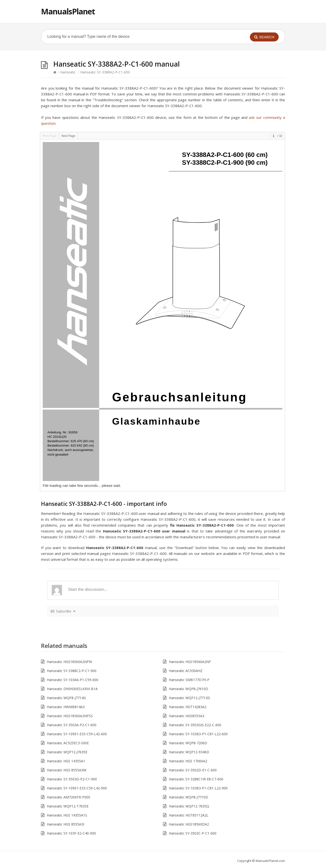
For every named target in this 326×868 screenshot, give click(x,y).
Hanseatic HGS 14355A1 (66, 761)
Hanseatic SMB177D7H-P (189, 680)
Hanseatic (68, 72)
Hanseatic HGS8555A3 (187, 716)
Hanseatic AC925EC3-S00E (68, 743)
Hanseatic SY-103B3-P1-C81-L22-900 (198, 788)
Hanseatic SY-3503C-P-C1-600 (193, 833)
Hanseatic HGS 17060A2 (188, 761)
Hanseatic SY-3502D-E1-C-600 (193, 770)
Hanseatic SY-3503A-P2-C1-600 (72, 725)
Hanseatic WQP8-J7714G (66, 698)
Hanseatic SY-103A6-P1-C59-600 (73, 680)
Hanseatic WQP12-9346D (189, 752)
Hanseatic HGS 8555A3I (66, 824)
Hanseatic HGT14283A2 (188, 707)
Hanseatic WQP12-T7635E (68, 806)
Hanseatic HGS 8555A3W (67, 770)
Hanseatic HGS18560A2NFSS (70, 716)
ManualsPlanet (68, 11)
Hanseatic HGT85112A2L (189, 815)
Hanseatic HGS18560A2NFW (69, 662)
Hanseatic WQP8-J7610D (188, 689)
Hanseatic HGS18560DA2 (189, 824)
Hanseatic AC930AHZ (186, 671)
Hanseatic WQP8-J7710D (188, 797)
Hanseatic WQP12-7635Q (189, 806)
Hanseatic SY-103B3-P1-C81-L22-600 (198, 734)
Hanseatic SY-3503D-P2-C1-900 (72, 779)
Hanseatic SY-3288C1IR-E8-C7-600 (196, 779)
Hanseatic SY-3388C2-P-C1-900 (72, 671)
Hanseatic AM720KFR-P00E (69, 797)
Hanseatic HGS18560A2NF (190, 662)
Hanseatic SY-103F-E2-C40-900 (71, 833)
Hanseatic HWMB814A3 (66, 707)
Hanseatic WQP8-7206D (188, 743)
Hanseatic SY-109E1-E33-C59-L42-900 (77, 788)
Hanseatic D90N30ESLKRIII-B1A (72, 689)
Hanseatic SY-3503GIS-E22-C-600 (195, 725)
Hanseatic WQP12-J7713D (189, 698)
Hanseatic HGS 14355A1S (67, 815)
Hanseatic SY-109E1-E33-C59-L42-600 (77, 734)
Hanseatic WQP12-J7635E (67, 752)
